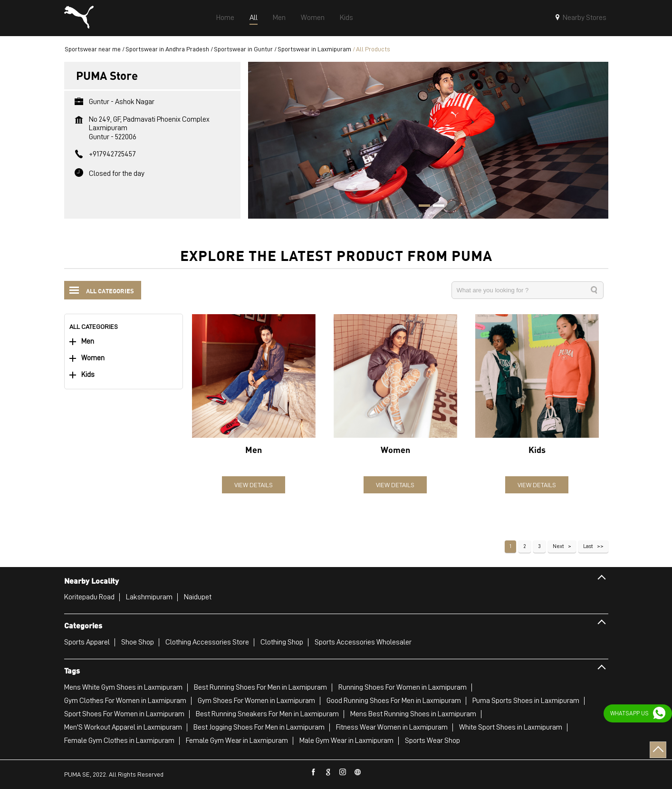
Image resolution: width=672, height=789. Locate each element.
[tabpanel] (428, 140)
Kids (88, 375)
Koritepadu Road (89, 597)
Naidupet (198, 597)
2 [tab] (435, 207)
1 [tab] (421, 207)
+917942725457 (112, 154)
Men (88, 342)
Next (558, 546)
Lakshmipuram (149, 597)
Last (588, 546)
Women (93, 358)
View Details (254, 485)
